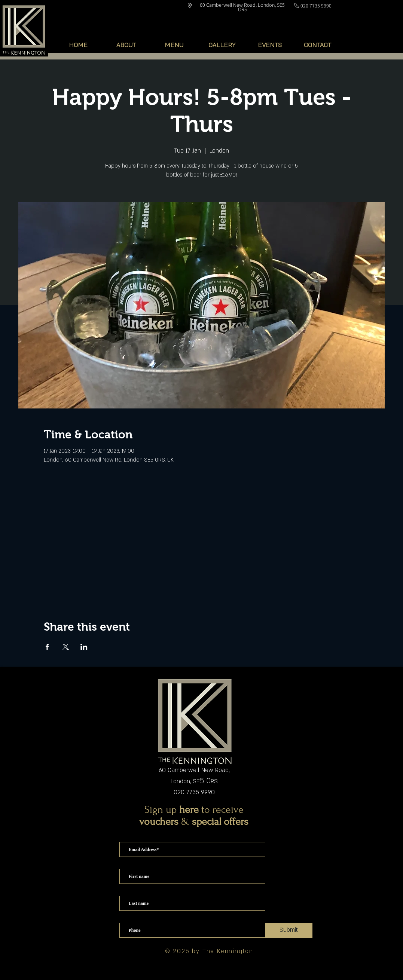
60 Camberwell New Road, (194, 770)
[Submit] (289, 930)
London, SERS (194, 781)
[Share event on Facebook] (47, 647)
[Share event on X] (66, 647)
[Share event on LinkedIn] (84, 647)
